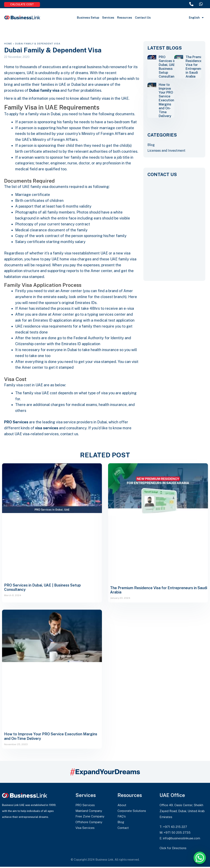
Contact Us (143, 18)
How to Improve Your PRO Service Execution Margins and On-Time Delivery (166, 100)
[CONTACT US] (174, 226)
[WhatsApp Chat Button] (200, 858)
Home (8, 44)
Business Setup (88, 18)
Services (108, 18)
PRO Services (16, 422)
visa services (47, 428)
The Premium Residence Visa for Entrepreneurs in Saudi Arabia (197, 67)
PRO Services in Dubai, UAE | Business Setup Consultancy (168, 67)
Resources (125, 18)
